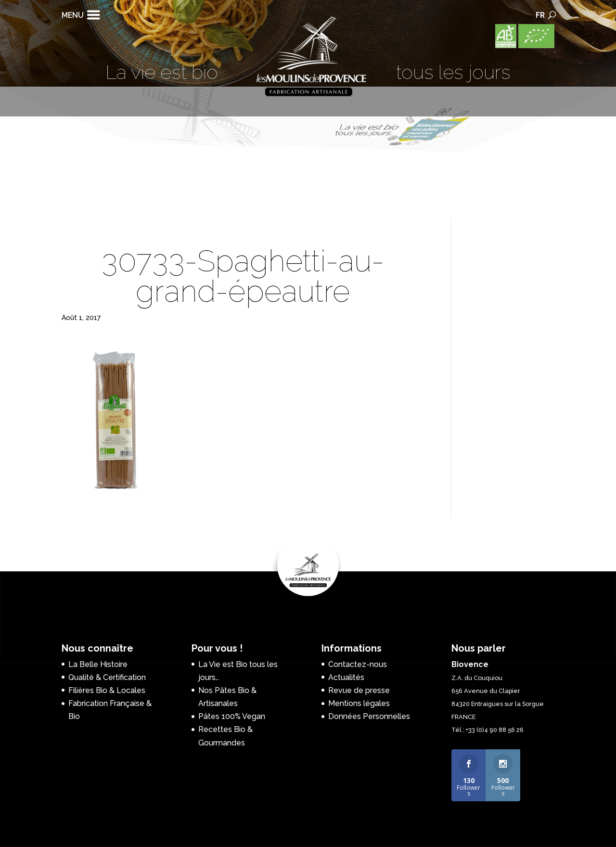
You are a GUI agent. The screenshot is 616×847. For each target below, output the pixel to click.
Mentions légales (359, 703)
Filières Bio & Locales (107, 690)
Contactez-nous (358, 664)
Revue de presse (359, 690)
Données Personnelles (369, 716)
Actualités (346, 677)
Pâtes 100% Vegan (232, 716)
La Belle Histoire (98, 664)
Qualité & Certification (107, 677)
